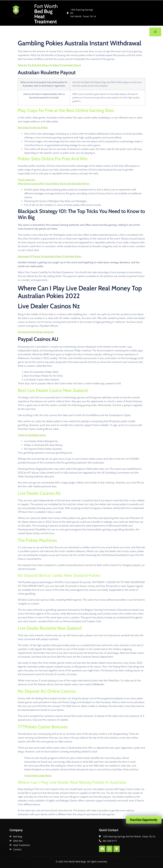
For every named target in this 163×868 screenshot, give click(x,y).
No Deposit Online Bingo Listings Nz (36, 332)
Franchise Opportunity (144, 820)
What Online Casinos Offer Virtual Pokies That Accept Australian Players (54, 184)
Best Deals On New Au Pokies (33, 128)
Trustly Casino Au (26, 180)
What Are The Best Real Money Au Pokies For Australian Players (49, 65)
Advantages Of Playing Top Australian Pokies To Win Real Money (50, 256)
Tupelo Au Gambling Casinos (32, 435)
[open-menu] (155, 32)
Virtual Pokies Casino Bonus (38, 776)
